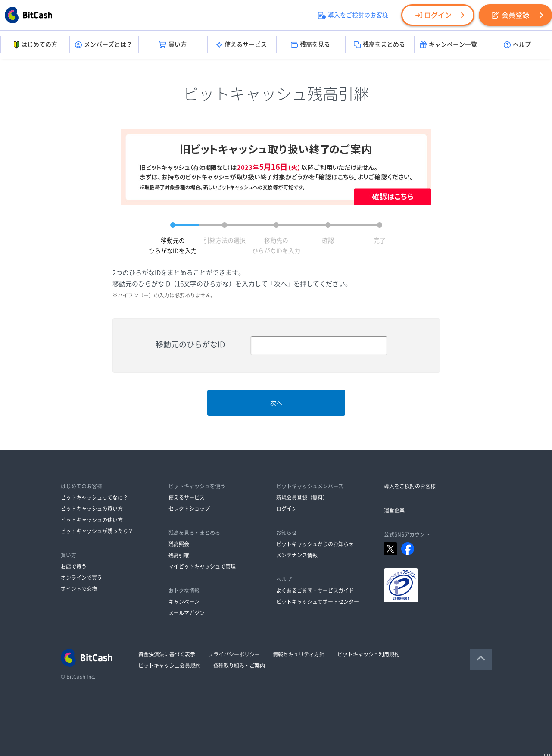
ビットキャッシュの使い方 (92, 520)
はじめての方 (35, 45)
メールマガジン (187, 613)
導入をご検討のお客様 (353, 15)
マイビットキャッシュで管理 (202, 566)
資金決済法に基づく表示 (167, 654)
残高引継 (179, 555)
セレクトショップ (189, 509)
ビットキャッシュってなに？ (94, 497)
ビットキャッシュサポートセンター (318, 602)
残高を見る (310, 45)
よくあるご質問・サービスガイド (315, 590)
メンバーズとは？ (104, 45)
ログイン (433, 15)
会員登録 (510, 15)
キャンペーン (184, 602)
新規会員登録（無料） (302, 497)
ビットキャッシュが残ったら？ (97, 531)
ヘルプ (517, 45)
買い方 (173, 45)
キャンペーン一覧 (448, 45)
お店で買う (74, 566)
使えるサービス (242, 45)
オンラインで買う (81, 578)
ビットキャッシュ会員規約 (169, 665)
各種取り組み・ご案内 (239, 665)
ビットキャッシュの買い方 (92, 509)
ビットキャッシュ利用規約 (368, 654)
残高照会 (179, 544)
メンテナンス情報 (297, 555)
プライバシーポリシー (234, 654)
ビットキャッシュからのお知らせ (315, 544)
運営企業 (394, 510)
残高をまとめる (379, 45)
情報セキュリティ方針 (299, 654)
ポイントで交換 (79, 589)
